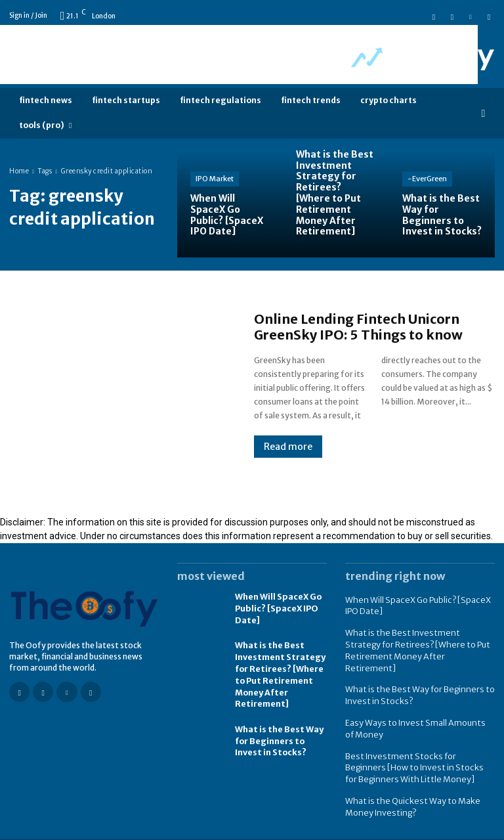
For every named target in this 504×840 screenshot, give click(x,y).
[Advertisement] (239, 55)
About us (478, 829)
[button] (483, 113)
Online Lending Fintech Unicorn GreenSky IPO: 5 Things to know (358, 327)
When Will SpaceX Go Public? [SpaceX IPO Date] (278, 608)
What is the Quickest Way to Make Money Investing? (408, 786)
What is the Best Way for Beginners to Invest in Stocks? (278, 737)
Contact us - (437, 829)
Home (19, 171)
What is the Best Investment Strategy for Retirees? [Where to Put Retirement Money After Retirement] (418, 642)
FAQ (393, 829)
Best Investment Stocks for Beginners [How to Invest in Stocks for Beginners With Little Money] (416, 749)
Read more (288, 447)
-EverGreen (427, 179)
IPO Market (215, 179)
